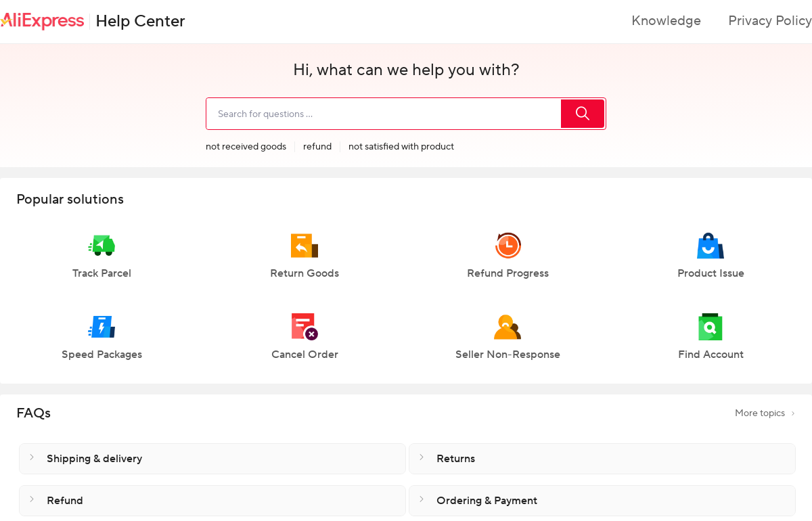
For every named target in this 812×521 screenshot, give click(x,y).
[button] (101, 262)
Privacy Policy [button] (770, 21)
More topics (765, 413)
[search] (383, 114)
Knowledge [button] (666, 21)
